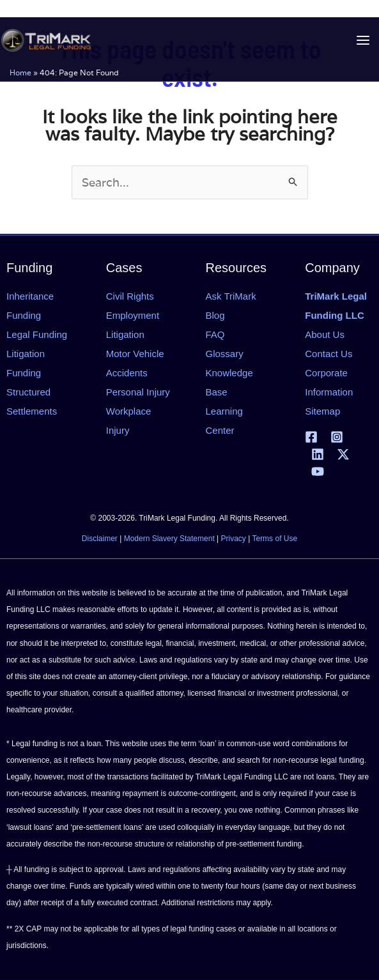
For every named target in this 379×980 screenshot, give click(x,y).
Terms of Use (275, 539)
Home (20, 73)
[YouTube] (318, 471)
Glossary (225, 354)
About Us (325, 334)
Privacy (234, 539)
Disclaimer (100, 539)
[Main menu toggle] (363, 41)
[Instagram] (337, 437)
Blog (215, 315)
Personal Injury (138, 392)
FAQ (215, 334)
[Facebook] (311, 437)
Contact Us (329, 354)
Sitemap (322, 411)
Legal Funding (37, 334)
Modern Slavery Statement (169, 539)
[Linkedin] (318, 454)
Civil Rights (130, 296)
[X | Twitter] (343, 454)
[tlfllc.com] (46, 40)
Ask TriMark (231, 296)
